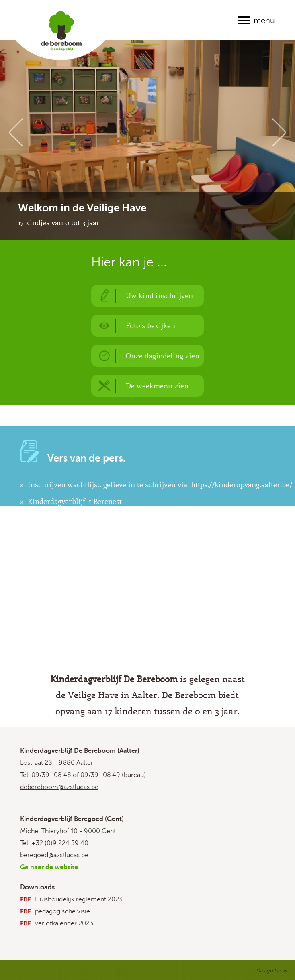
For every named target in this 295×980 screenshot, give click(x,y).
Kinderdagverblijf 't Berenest (75, 501)
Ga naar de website (49, 867)
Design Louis (271, 971)
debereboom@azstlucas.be (59, 787)
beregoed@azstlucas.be (54, 855)
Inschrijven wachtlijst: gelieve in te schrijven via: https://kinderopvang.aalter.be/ (160, 484)
